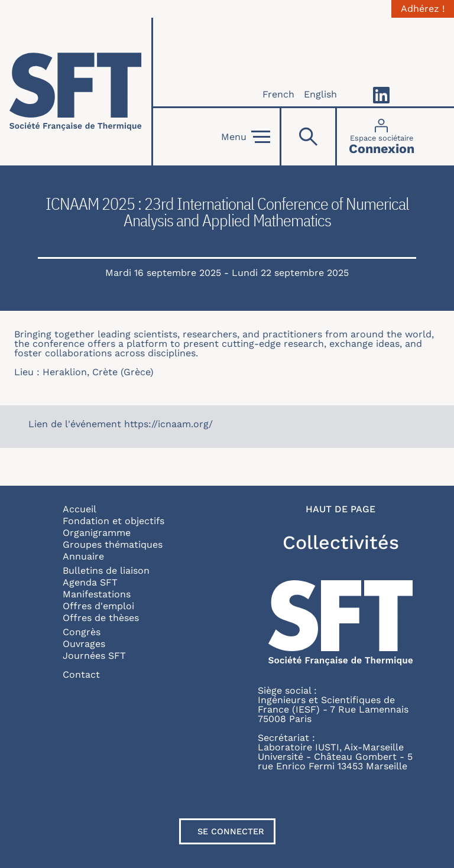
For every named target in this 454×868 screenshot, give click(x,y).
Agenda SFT (90, 582)
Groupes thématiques (113, 544)
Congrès (82, 632)
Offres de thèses (101, 618)
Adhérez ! (423, 9)
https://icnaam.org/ (168, 424)
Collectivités (341, 542)
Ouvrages (84, 644)
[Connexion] (382, 137)
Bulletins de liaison (106, 570)
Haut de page (340, 509)
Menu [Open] (246, 137)
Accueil (80, 509)
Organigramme (97, 533)
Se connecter (231, 831)
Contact (81, 674)
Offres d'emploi (98, 606)
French (278, 94)
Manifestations (97, 594)
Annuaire (83, 556)
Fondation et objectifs (113, 521)
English (320, 94)
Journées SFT (94, 656)
